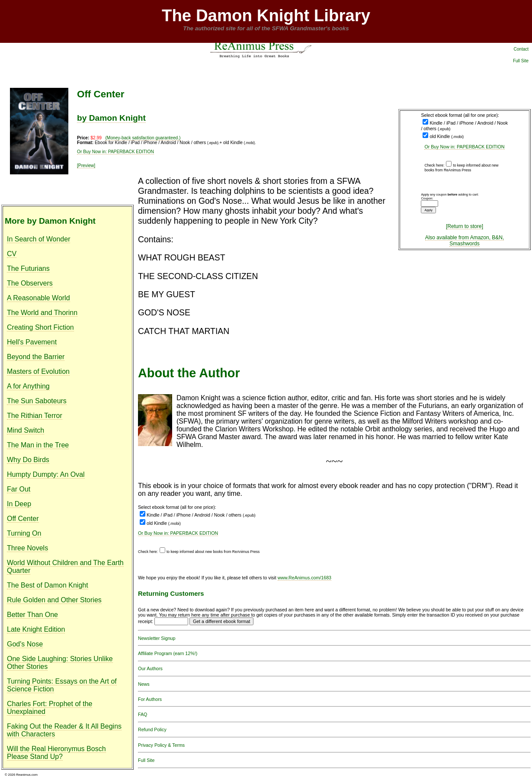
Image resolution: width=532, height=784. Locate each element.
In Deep (19, 504)
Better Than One (32, 615)
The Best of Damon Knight (48, 585)
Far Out (19, 489)
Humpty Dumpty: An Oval (46, 474)
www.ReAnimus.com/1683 (304, 578)
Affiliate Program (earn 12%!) (168, 653)
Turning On (24, 533)
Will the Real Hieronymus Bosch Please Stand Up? (56, 753)
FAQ (143, 714)
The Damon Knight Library (266, 15)
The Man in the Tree (38, 445)
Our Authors (150, 668)
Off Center (23, 519)
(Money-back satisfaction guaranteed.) (143, 138)
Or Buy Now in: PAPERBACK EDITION (464, 147)
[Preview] (86, 165)
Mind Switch (26, 430)
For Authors (150, 699)
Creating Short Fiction (40, 327)
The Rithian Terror (35, 416)
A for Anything (28, 386)
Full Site (521, 61)
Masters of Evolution (38, 371)
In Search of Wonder (38, 239)
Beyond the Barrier (36, 357)
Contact (521, 49)
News (144, 684)
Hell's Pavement (32, 342)
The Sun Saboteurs (37, 401)
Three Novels (27, 548)
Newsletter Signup (157, 638)
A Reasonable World (38, 298)
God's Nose (25, 644)
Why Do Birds (28, 460)
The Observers (30, 283)
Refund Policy (152, 729)
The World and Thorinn (42, 313)
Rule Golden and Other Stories (54, 600)
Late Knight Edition (36, 629)
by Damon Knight (111, 118)
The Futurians (28, 268)
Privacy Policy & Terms (161, 745)
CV (12, 254)
